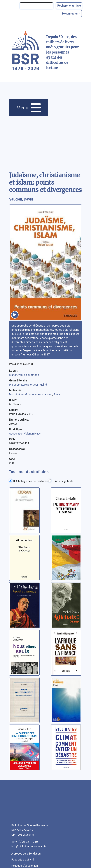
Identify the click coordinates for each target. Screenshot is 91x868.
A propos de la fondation (26, 854)
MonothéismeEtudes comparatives (31, 394)
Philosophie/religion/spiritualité (28, 385)
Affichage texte (63, 481)
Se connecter (71, 14)
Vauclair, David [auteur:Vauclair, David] (21, 199)
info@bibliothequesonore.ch (29, 846)
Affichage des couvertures (30, 481)
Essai (57, 394)
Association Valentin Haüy (25, 434)
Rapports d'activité (23, 860)
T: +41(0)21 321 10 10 (25, 842)
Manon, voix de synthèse (24, 375)
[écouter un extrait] (15, 315)
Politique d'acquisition (25, 866)
